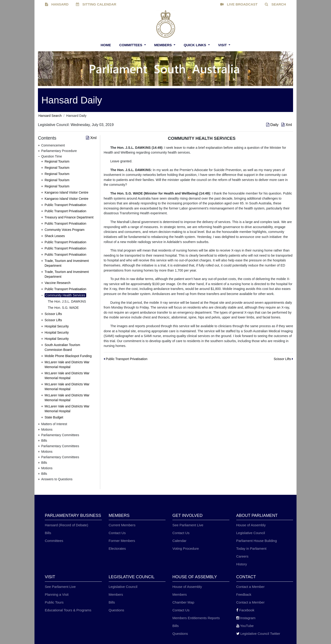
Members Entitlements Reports (196, 618)
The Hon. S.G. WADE (63, 308)
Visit (223, 45)
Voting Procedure (186, 548)
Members (164, 45)
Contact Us (117, 533)
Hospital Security (57, 326)
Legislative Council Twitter (258, 634)
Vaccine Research (58, 283)
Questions (117, 610)
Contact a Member (250, 587)
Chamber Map (183, 602)
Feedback (244, 594)
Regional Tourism (57, 161)
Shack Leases (55, 236)
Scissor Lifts (53, 314)
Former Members (122, 541)
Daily (273, 125)
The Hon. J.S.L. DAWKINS (67, 301)
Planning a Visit (57, 594)
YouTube (245, 626)
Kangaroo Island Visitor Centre (66, 192)
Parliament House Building (257, 541)
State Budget (54, 417)
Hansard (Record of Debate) (66, 525)
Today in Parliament (251, 548)
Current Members (122, 525)
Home (106, 45)
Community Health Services (65, 295)
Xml (287, 125)
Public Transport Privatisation (65, 205)
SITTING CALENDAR (96, 4)
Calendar (179, 541)
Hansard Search (50, 116)
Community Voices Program (65, 230)
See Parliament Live (188, 525)
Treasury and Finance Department (69, 217)
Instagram (246, 618)
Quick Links (195, 45)
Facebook (245, 610)
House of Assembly (251, 525)
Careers (242, 556)
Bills (48, 533)
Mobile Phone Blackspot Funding (68, 356)
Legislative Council (251, 533)
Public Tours (54, 602)
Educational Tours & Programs (68, 610)
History (242, 564)
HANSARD (57, 4)
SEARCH (275, 4)
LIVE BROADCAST (239, 4)
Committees (131, 45)
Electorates (117, 548)
